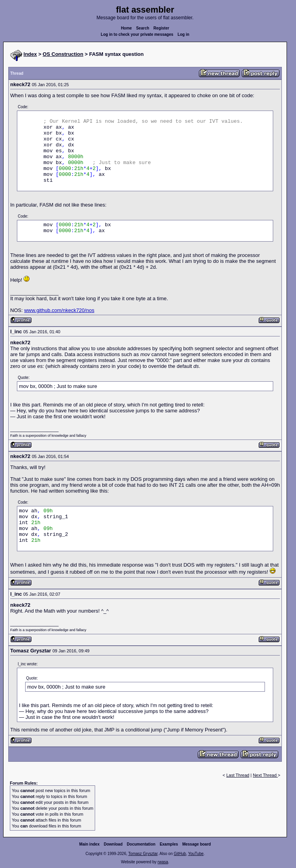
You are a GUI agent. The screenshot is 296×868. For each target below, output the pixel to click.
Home (127, 28)
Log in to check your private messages (137, 34)
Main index (90, 844)
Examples (169, 844)
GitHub (180, 854)
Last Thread (238, 775)
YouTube (196, 854)
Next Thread (265, 775)
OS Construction (63, 54)
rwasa (163, 862)
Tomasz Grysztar (143, 854)
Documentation (141, 844)
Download (113, 844)
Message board (197, 844)
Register (161, 28)
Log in (184, 34)
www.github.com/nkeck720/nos (59, 310)
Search (142, 28)
